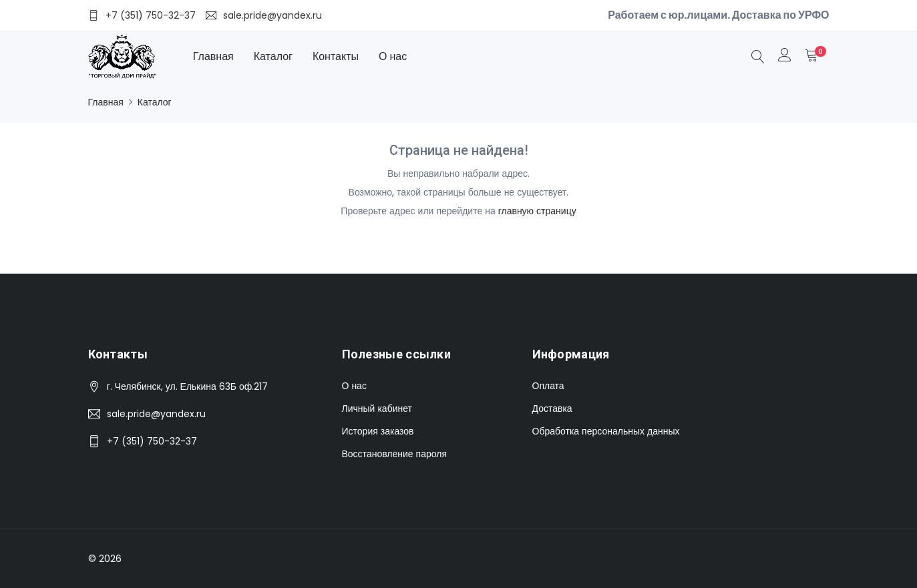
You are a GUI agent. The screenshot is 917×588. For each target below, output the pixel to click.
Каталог (273, 56)
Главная (213, 56)
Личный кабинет (377, 408)
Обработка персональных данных (606, 431)
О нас (393, 56)
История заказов (378, 431)
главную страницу (537, 211)
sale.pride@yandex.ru (156, 414)
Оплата (548, 386)
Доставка (552, 408)
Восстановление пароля (394, 454)
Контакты (336, 56)
